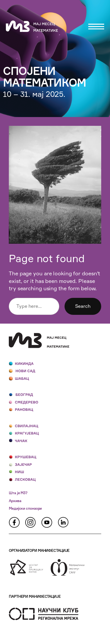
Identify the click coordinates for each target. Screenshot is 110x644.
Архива (15, 501)
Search (83, 306)
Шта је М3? (18, 493)
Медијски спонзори (25, 508)
